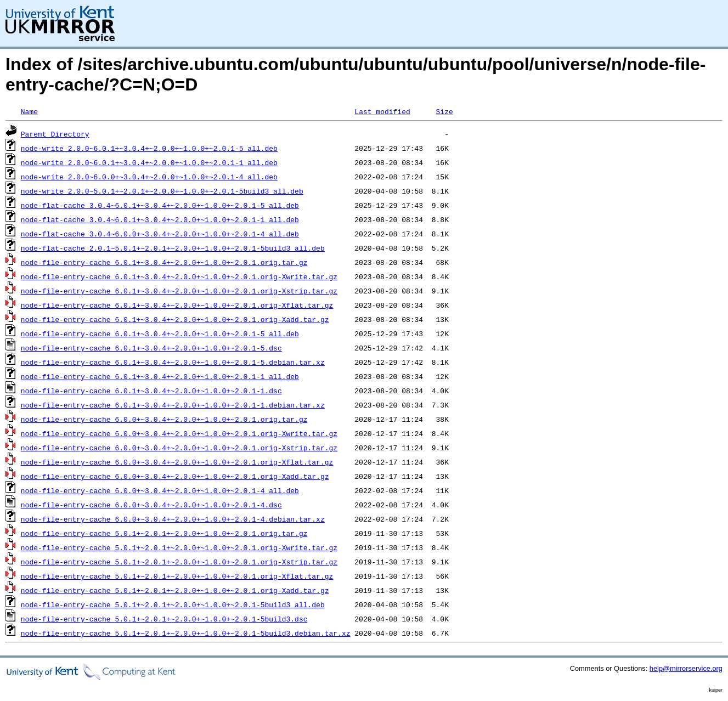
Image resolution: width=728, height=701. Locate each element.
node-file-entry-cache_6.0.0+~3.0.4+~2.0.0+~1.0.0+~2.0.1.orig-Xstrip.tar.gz (179, 448)
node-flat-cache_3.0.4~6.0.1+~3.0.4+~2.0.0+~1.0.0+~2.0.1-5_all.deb (160, 205)
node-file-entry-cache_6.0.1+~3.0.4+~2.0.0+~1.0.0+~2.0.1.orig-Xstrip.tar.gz (179, 291)
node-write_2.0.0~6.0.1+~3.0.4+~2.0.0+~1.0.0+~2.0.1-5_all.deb (149, 148)
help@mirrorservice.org (686, 668)
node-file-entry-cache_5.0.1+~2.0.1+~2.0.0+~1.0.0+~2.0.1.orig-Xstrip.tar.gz (179, 562)
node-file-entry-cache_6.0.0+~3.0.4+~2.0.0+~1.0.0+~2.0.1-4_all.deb (160, 490)
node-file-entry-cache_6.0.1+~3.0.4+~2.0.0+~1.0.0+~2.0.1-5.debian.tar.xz (173, 362)
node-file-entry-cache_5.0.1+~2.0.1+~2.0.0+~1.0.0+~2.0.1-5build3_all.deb (173, 604)
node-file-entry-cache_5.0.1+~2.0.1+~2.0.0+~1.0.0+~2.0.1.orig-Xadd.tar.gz (175, 590)
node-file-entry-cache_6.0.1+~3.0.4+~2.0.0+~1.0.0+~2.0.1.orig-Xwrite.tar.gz (179, 276)
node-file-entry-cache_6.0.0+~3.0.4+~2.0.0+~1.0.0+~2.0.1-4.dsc (151, 505)
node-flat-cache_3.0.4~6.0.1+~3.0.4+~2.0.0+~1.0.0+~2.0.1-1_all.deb (160, 219)
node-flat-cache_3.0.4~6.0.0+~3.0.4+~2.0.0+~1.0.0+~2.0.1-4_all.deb (160, 234)
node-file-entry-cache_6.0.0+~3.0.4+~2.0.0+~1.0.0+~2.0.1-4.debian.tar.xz (173, 519)
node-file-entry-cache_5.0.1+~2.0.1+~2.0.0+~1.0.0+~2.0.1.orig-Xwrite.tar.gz (179, 547)
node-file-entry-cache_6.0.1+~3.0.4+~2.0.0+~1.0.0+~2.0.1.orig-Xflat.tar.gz (177, 305)
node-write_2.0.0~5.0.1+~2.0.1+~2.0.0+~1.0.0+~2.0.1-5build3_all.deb (162, 191)
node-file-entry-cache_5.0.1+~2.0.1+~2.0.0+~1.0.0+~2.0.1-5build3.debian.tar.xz (186, 633)
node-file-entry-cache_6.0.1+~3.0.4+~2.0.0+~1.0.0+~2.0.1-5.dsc (151, 348)
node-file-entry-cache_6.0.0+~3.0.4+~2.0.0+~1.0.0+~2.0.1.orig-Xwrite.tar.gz (179, 433)
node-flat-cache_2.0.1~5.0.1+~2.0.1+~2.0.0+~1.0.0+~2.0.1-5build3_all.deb (173, 248)
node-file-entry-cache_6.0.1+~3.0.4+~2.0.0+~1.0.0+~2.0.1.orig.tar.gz (164, 262)
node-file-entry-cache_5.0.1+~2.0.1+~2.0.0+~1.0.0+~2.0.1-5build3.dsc (164, 619)
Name (29, 111)
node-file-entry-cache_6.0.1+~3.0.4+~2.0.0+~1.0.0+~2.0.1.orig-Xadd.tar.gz (175, 319)
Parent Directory (55, 134)
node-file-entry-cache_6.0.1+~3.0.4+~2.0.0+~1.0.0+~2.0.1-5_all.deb (160, 333)
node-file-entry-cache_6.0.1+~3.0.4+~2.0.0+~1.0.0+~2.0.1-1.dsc (151, 391)
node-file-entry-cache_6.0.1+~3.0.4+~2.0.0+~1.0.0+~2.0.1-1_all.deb (160, 376)
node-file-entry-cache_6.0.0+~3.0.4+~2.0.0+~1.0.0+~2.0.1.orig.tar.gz (164, 419)
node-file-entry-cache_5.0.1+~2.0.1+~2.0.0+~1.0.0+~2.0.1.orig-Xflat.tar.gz (177, 576)
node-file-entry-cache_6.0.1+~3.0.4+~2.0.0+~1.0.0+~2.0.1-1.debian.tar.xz (173, 405)
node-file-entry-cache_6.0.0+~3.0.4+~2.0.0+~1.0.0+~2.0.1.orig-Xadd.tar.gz (175, 476)
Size (444, 111)
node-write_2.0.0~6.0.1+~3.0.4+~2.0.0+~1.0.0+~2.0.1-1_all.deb (149, 162)
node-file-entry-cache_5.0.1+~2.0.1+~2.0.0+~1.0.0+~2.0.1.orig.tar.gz (164, 533)
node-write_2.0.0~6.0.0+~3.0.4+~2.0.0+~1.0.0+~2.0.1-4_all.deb (149, 177)
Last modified (382, 111)
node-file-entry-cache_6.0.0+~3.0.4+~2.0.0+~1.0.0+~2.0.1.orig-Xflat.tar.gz (177, 462)
